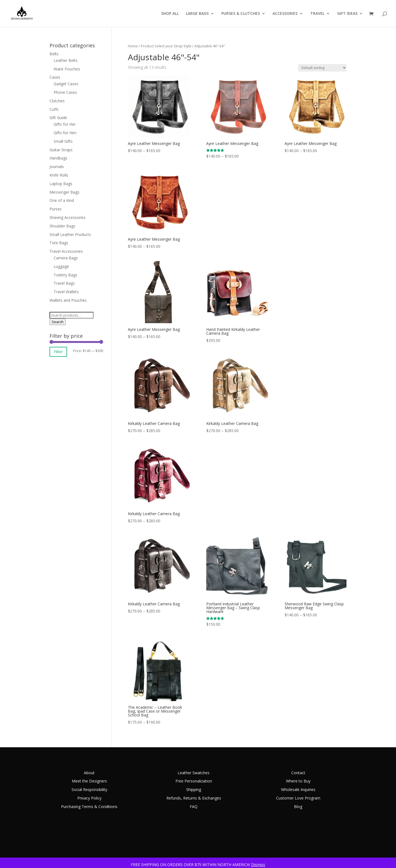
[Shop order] (322, 68)
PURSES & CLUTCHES (241, 14)
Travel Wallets (66, 292)
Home (133, 46)
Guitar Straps (61, 150)
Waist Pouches (67, 69)
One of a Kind (62, 200)
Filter (58, 352)
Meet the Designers (89, 781)
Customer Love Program (298, 798)
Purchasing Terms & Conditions (89, 807)
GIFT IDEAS (347, 14)
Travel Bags (64, 283)
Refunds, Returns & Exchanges (194, 798)
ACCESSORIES (285, 14)
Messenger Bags (64, 192)
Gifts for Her (65, 124)
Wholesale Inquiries (298, 789)
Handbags (58, 158)
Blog (298, 807)
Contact (298, 773)
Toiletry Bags (65, 275)
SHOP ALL (170, 14)
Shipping (194, 789)
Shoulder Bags (62, 226)
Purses (56, 209)
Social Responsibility (89, 789)
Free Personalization (194, 781)
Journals (57, 167)
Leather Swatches (194, 773)
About (89, 773)
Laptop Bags (61, 184)
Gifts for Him (65, 133)
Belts (54, 54)
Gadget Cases (66, 84)
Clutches (57, 101)
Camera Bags (66, 258)
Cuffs (54, 109)
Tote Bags (59, 243)
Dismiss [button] (258, 865)
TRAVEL (317, 14)
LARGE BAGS (197, 14)
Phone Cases (65, 92)
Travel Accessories (66, 251)
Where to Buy (298, 781)
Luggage (61, 266)
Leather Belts (66, 60)
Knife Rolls (59, 175)
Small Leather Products (70, 234)
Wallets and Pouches (68, 300)
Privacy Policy (89, 798)
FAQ (194, 807)
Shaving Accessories (68, 217)
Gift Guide (58, 118)
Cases (55, 77)
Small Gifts (63, 141)
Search (58, 322)
